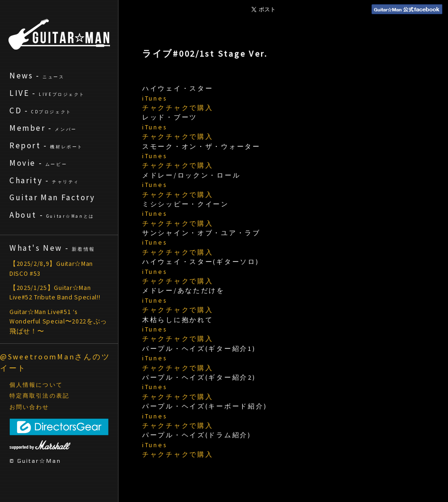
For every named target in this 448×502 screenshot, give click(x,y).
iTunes (154, 98)
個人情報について (36, 385)
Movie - (38, 163)
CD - (41, 111)
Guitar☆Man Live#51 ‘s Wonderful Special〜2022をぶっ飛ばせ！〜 (58, 322)
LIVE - (47, 93)
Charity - (44, 180)
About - (52, 215)
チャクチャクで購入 (178, 108)
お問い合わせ (30, 407)
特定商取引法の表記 (39, 396)
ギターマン (59, 34)
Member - (43, 128)
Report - (46, 145)
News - (37, 76)
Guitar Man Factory (52, 197)
